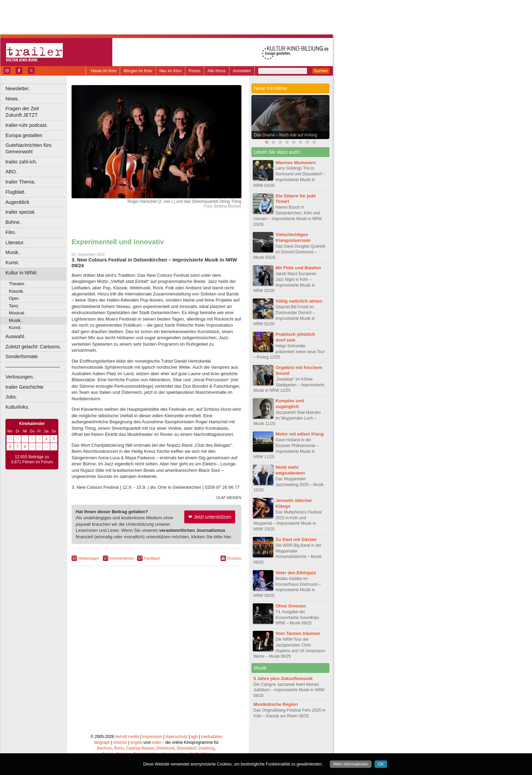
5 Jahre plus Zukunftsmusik (283, 679)
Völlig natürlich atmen (299, 301)
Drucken (234, 558)
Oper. (14, 298)
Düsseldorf (186, 748)
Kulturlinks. (17, 407)
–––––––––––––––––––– (33, 367)
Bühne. (13, 222)
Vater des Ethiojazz (296, 573)
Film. (11, 232)
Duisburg (207, 748)
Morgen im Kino (138, 71)
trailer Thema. (21, 182)
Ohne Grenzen (291, 606)
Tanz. (14, 306)
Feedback (152, 558)
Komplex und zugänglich (290, 404)
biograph (102, 742)
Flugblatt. (15, 192)
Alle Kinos (217, 71)
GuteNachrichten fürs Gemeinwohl (28, 148)
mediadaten (212, 737)
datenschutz (177, 737)
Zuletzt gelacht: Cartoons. (33, 347)
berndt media (127, 737)
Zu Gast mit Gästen (296, 539)
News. (12, 99)
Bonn (119, 748)
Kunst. (12, 263)
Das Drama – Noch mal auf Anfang (286, 135)
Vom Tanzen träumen (298, 633)
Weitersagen (89, 558)
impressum (153, 737)
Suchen (321, 71)
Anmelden (242, 71)
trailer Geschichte (24, 387)
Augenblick (17, 202)
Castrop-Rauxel (140, 748)
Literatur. (15, 243)
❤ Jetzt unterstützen (210, 517)
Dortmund (165, 748)
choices (120, 742)
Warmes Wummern (296, 163)
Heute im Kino (104, 71)
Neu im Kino (170, 71)
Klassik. (16, 291)
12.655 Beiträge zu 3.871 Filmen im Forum (32, 460)
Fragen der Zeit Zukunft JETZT (37, 112)
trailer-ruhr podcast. (27, 125)
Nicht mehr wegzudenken (290, 470)
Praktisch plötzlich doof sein (295, 337)
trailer (156, 742)
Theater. (17, 284)
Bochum (104, 748)
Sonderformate (22, 356)
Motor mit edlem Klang (300, 434)
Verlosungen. (20, 377)
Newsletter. (17, 89)
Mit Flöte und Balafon (298, 268)
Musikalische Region (275, 704)
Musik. (13, 252)
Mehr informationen (351, 764)
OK (381, 764)
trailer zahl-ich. (21, 162)
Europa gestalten (24, 135)
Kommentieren (122, 558)
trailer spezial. (21, 212)
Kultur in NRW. (21, 273)
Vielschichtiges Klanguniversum (293, 237)
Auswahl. (15, 336)
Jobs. (11, 397)
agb (194, 737)
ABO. (11, 172)
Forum (195, 71)
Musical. (17, 313)
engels (136, 742)
